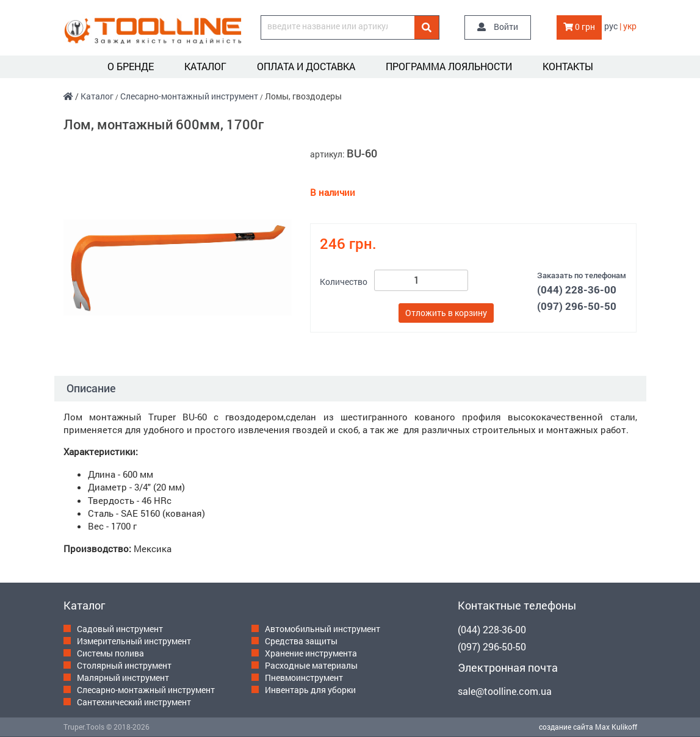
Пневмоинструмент (304, 678)
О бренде (131, 66)
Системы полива (110, 653)
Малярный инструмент (123, 678)
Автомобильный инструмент (323, 629)
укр (630, 26)
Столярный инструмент (124, 665)
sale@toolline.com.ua (505, 691)
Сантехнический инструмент (134, 702)
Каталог (205, 66)
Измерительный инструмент (134, 641)
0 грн (579, 27)
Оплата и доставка (306, 66)
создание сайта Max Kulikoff (588, 727)
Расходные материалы (311, 665)
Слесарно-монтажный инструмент (189, 96)
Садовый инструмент (120, 629)
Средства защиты (301, 641)
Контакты (568, 66)
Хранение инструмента (311, 653)
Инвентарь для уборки (310, 690)
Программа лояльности (449, 66)
